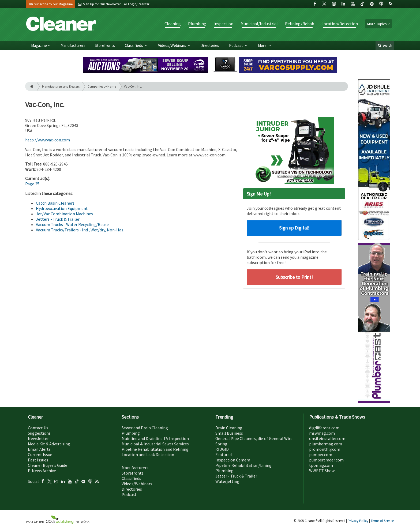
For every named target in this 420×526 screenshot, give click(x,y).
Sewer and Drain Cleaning (145, 428)
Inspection (223, 24)
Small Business (229, 433)
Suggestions (39, 433)
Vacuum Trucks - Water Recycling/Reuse (72, 224)
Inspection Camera (233, 460)
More (263, 45)
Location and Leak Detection (148, 454)
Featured (224, 454)
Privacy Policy (358, 521)
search (385, 45)
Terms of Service (382, 521)
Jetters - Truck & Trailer (58, 219)
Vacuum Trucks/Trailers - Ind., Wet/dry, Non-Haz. (80, 230)
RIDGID (222, 449)
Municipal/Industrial (259, 24)
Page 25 (32, 184)
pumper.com (321, 454)
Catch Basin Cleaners (55, 203)
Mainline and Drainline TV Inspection (155, 438)
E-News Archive (42, 471)
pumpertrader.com (326, 460)
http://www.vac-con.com (48, 140)
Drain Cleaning (229, 428)
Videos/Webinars (172, 45)
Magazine (39, 45)
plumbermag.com (326, 444)
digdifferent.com (324, 428)
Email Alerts (39, 449)
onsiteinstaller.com (327, 438)
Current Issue (40, 454)
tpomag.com (321, 465)
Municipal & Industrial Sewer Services (155, 444)
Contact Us (38, 428)
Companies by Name (102, 86)
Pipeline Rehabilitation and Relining (155, 449)
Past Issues (38, 460)
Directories (210, 45)
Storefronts (105, 45)
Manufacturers (73, 45)
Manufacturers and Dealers (61, 86)
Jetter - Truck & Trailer (236, 476)
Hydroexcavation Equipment (62, 208)
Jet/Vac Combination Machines (64, 214)
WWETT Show (322, 471)
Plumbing (197, 24)
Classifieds (134, 45)
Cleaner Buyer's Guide (48, 465)
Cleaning (173, 24)
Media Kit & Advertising (49, 444)
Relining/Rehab (300, 24)
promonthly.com (325, 449)
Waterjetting (227, 481)
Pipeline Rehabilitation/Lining (243, 465)
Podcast (236, 45)
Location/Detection (340, 24)
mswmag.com (322, 433)
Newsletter (38, 438)
